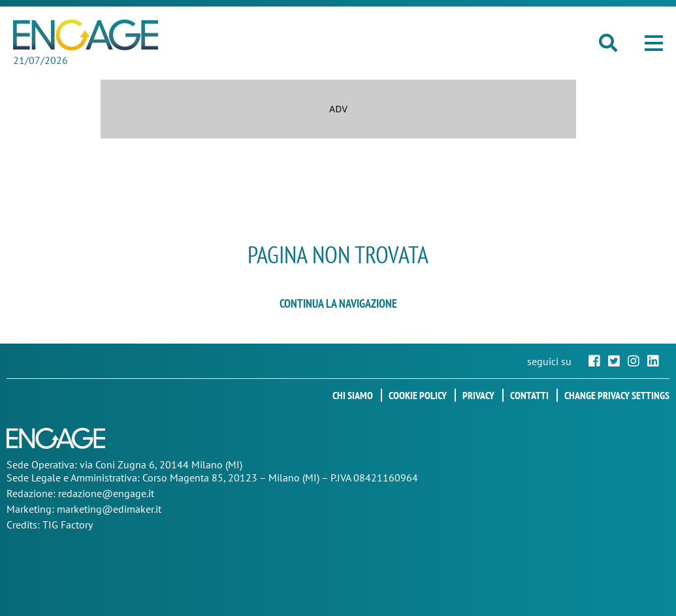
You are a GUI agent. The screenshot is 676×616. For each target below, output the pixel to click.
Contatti (529, 395)
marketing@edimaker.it (109, 509)
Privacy (478, 395)
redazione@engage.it (106, 493)
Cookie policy (418, 395)
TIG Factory (68, 525)
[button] (654, 43)
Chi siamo (353, 395)
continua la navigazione (338, 303)
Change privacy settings (617, 395)
